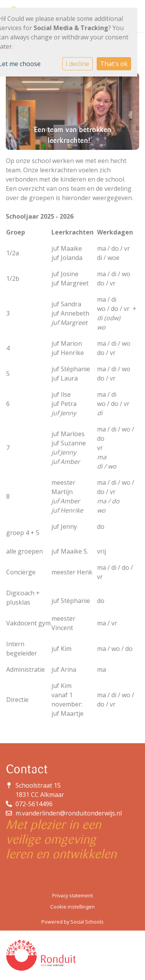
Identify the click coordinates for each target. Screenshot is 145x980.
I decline (78, 64)
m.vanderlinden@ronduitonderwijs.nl (69, 813)
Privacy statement (72, 895)
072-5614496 (34, 804)
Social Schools (87, 922)
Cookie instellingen (72, 907)
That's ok (114, 64)
